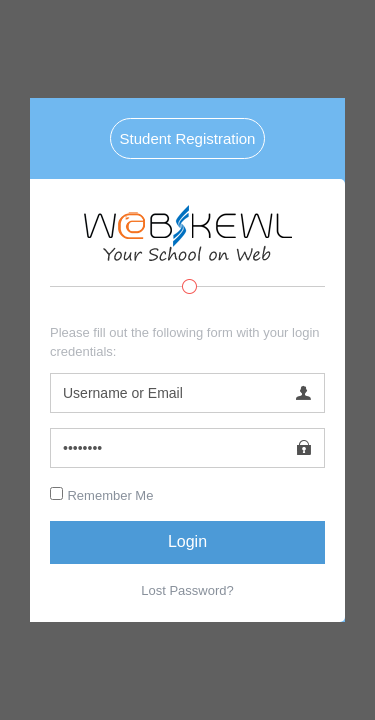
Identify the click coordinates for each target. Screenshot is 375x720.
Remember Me (110, 495)
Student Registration (188, 138)
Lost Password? (187, 590)
